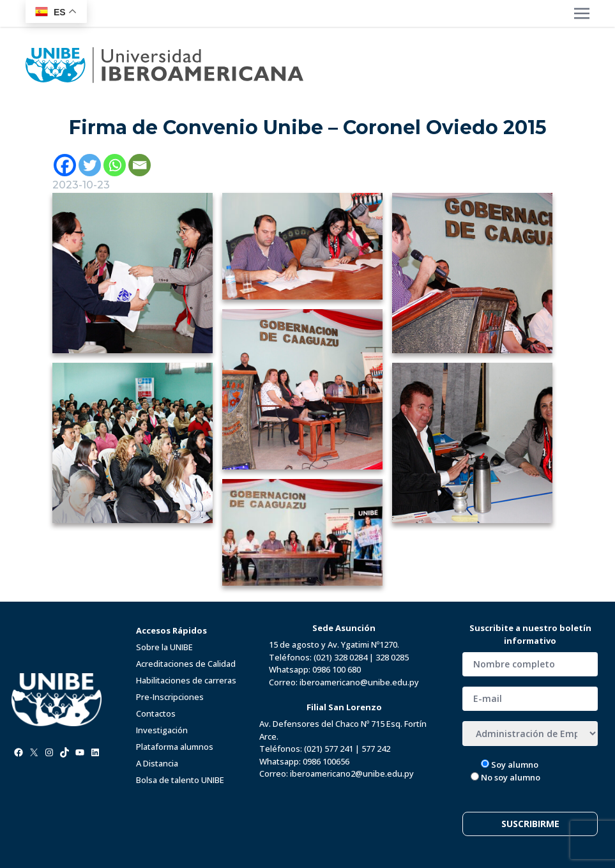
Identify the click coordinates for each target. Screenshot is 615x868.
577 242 (376, 749)
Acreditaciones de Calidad (186, 664)
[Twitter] (90, 165)
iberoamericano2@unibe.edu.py (352, 773)
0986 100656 (326, 761)
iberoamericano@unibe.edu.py (359, 682)
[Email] (140, 165)
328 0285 (392, 657)
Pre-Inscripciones (170, 697)
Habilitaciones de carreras (186, 680)
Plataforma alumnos (175, 747)
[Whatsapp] (115, 165)
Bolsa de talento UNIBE (180, 780)
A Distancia (157, 763)
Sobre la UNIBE (164, 647)
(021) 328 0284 (340, 657)
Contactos (156, 713)
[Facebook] (65, 165)
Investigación (162, 730)
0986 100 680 (337, 669)
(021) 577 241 (329, 749)
